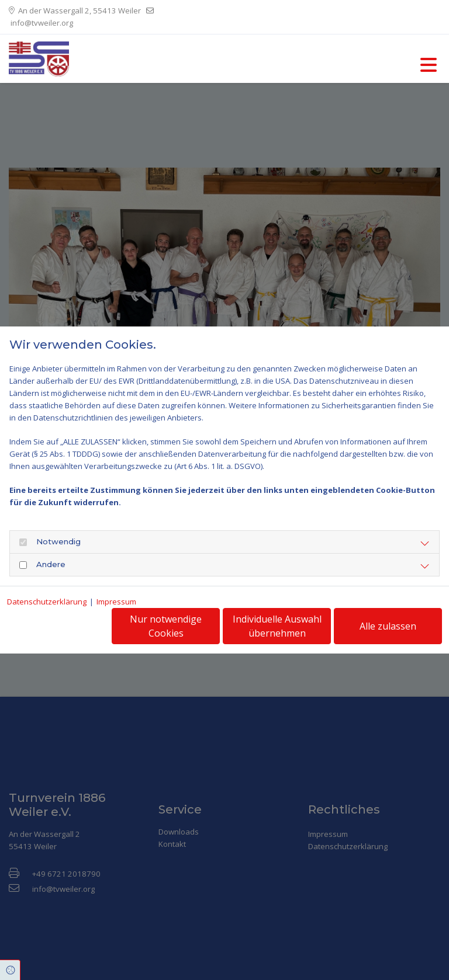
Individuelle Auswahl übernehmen (277, 626)
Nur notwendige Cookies (166, 626)
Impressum (116, 602)
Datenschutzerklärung (47, 602)
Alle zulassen (388, 626)
